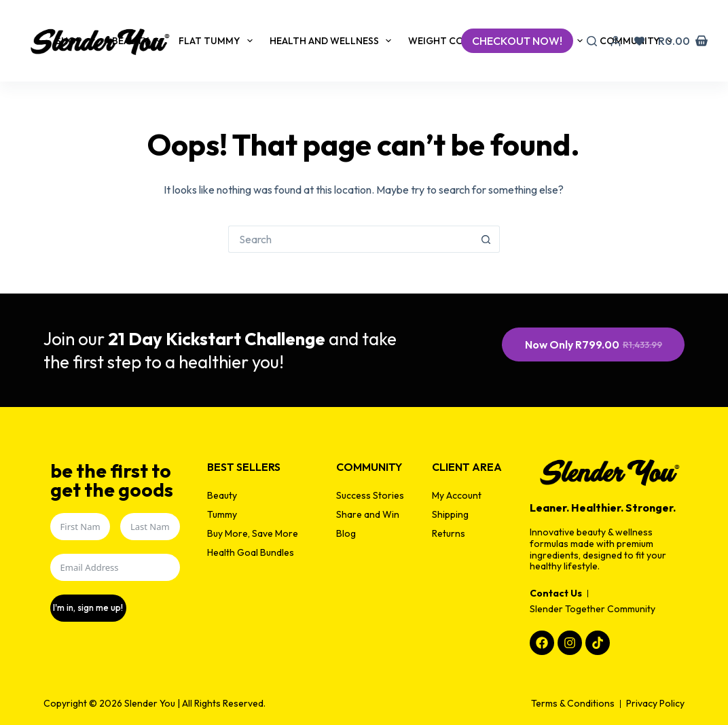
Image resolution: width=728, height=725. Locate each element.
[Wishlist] (639, 41)
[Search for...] (350, 239)
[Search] (592, 41)
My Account (457, 495)
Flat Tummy (218, 41)
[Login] (616, 41)
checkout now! (517, 41)
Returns (449, 533)
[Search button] (486, 239)
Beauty (140, 41)
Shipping (450, 514)
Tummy (222, 514)
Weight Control (462, 41)
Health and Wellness (333, 41)
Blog (346, 533)
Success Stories (370, 495)
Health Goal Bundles (251, 552)
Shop (78, 41)
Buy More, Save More (253, 533)
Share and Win (368, 514)
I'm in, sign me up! (87, 607)
